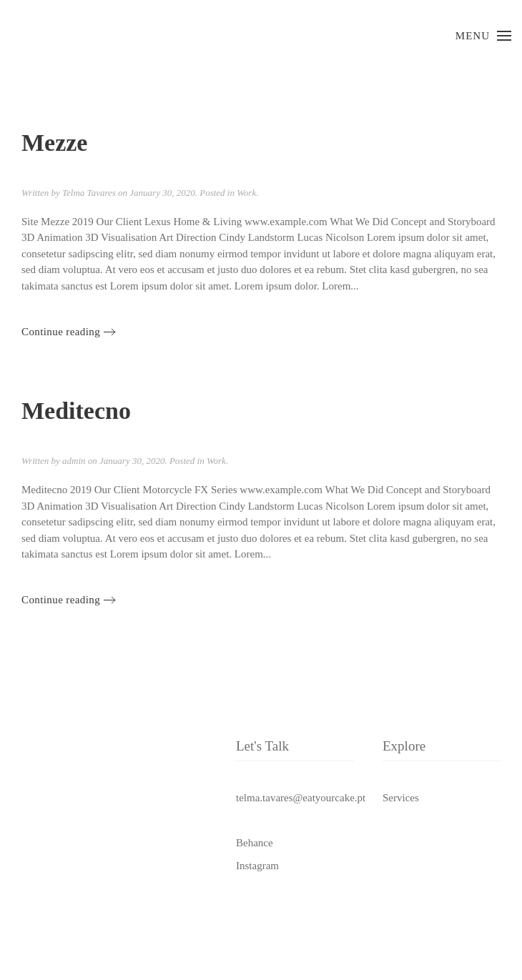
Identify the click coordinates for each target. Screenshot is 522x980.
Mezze (54, 143)
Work (246, 193)
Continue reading (61, 332)
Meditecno (76, 411)
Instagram (257, 866)
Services (401, 798)
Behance (255, 843)
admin (74, 461)
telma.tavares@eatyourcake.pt (301, 798)
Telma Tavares (89, 193)
